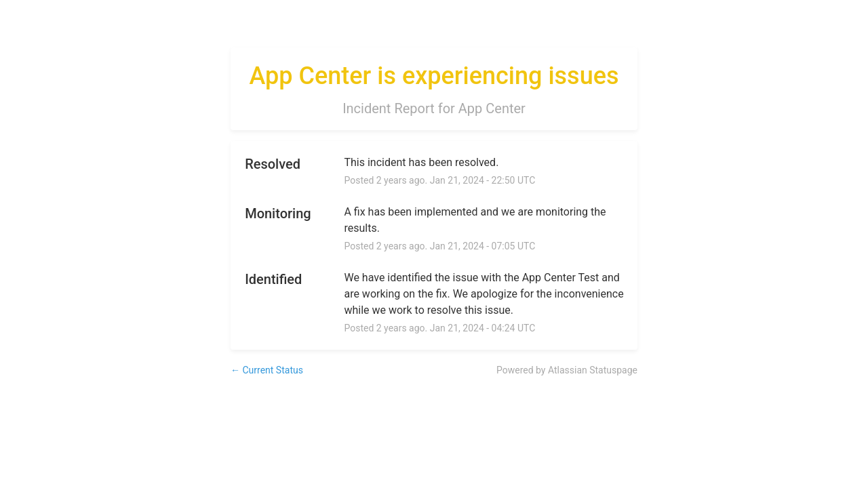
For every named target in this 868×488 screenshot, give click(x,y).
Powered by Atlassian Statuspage (567, 370)
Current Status (267, 370)
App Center (492, 108)
